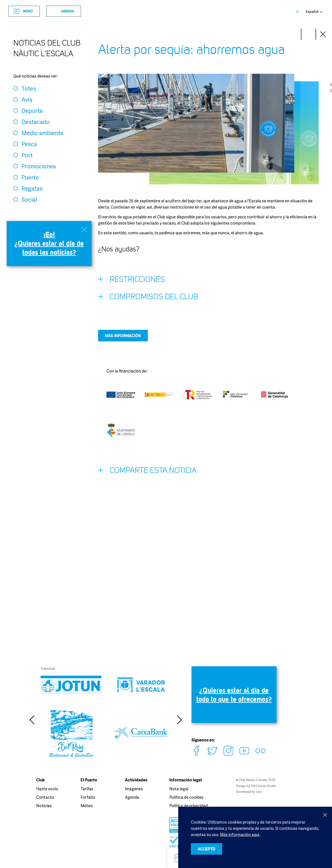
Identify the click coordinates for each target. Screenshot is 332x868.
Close (323, 34)
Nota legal (179, 789)
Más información (123, 336)
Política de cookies (186, 797)
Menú (23, 11)
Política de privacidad (189, 806)
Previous (32, 720)
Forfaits (88, 797)
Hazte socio (47, 789)
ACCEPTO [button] (207, 849)
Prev (308, 34)
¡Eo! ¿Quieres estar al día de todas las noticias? (49, 243)
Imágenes (134, 789)
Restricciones (131, 280)
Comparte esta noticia (147, 471)
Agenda (62, 11)
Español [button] (312, 12)
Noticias (44, 806)
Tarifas (87, 789)
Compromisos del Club (148, 298)
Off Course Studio (263, 786)
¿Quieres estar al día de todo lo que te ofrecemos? (234, 695)
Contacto (45, 797)
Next (294, 34)
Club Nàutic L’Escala (166, 11)
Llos (259, 791)
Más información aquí (240, 834)
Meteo (87, 806)
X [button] (325, 815)
